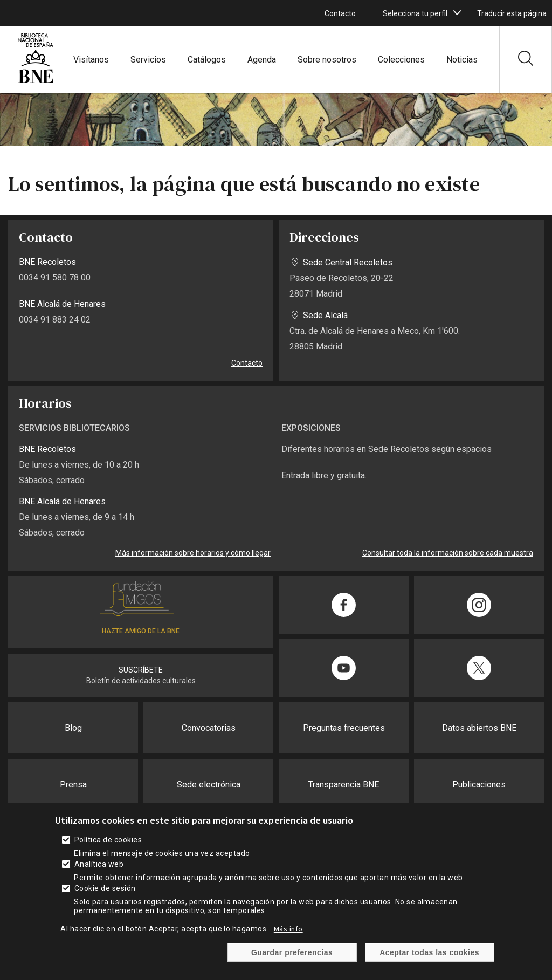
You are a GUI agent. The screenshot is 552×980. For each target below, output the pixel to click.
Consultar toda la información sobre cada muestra (448, 553)
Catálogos (207, 60)
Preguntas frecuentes (344, 728)
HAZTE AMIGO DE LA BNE (141, 631)
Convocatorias (209, 728)
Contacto (340, 13)
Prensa (73, 784)
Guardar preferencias (292, 952)
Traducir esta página (512, 13)
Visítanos (91, 60)
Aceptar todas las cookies (429, 952)
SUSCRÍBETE (141, 670)
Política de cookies (108, 840)
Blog (73, 728)
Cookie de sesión (105, 888)
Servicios (148, 60)
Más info (288, 929)
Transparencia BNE (344, 784)
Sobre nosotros (327, 60)
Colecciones (401, 60)
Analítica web (99, 864)
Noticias (462, 60)
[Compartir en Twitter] (479, 668)
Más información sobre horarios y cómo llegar (193, 553)
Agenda (262, 60)
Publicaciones (479, 784)
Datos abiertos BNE (479, 728)
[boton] (457, 13)
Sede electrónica (209, 784)
